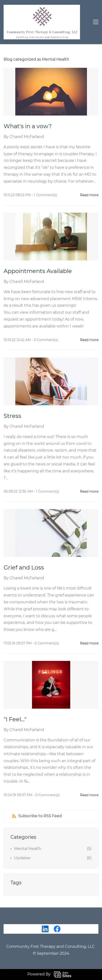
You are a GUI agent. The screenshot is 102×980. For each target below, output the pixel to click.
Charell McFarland (27, 137)
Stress (12, 416)
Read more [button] (89, 195)
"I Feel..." (15, 719)
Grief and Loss (24, 567)
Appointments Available (38, 271)
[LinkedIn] (45, 929)
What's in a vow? (28, 126)
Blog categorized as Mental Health (36, 59)
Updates (22, 858)
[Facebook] (57, 929)
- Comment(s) (45, 195)
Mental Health (28, 849)
